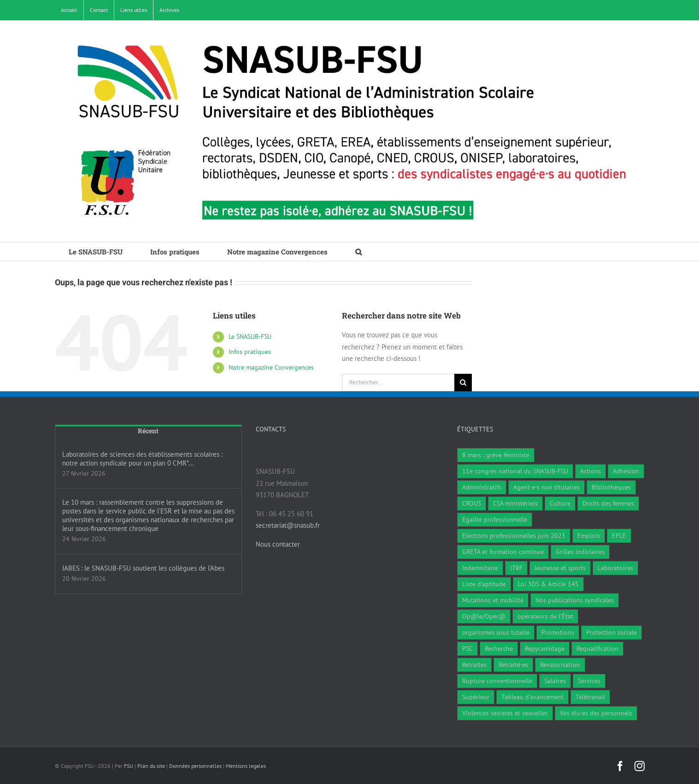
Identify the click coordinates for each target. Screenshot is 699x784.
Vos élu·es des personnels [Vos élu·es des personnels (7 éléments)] (596, 713)
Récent (148, 431)
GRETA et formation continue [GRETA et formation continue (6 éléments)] (503, 552)
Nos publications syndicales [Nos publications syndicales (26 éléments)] (575, 600)
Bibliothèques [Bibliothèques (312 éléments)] (611, 487)
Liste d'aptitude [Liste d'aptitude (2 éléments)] (484, 584)
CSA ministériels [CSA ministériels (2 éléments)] (515, 503)
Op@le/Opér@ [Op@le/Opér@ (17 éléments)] (484, 616)
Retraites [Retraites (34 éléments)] (474, 665)
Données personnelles (195, 766)
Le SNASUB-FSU (250, 336)
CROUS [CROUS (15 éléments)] (472, 503)
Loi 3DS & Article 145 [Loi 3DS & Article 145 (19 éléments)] (548, 584)
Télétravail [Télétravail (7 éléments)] (590, 697)
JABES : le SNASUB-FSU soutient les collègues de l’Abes (143, 568)
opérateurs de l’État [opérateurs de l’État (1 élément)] (545, 616)
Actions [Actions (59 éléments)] (590, 471)
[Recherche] (463, 383)
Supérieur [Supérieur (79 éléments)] (476, 697)
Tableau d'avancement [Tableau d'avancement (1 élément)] (532, 697)
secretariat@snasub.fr (288, 525)
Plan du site (151, 766)
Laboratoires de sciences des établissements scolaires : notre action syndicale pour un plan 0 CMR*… (142, 459)
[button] (358, 252)
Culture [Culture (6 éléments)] (560, 503)
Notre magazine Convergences (271, 367)
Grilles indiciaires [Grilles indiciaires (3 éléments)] (580, 552)
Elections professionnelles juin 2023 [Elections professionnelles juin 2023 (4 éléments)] (514, 536)
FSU (129, 766)
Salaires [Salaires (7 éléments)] (555, 681)
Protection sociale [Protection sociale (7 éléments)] (611, 632)
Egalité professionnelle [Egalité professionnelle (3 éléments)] (495, 519)
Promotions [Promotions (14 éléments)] (558, 632)
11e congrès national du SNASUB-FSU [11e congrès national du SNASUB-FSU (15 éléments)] (515, 471)
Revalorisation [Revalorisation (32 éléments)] (560, 665)
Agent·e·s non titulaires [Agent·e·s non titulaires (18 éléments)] (546, 487)
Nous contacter (278, 544)
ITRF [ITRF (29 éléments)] (516, 568)
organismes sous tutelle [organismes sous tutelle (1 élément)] (496, 632)
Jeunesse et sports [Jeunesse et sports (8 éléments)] (560, 568)
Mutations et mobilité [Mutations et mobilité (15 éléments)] (493, 600)
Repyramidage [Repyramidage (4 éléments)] (545, 648)
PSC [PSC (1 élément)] (467, 648)
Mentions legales (246, 766)
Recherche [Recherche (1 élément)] (499, 648)
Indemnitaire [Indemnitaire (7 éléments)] (480, 568)
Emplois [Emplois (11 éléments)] (589, 536)
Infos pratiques (250, 352)
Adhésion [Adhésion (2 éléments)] (626, 471)
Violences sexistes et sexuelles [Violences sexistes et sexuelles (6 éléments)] (505, 713)
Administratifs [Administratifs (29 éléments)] (482, 487)
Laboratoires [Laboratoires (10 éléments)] (615, 568)
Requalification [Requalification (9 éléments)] (597, 648)
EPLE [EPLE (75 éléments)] (619, 536)
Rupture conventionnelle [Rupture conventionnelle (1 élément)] (497, 681)
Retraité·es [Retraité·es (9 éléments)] (513, 665)
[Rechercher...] (398, 383)
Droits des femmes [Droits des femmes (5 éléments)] (608, 503)
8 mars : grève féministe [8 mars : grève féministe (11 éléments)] (496, 455)
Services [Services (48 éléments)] (589, 681)
